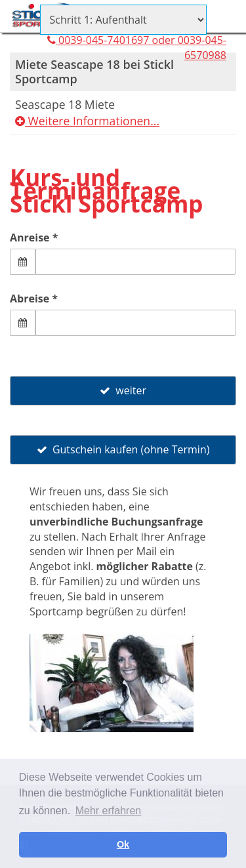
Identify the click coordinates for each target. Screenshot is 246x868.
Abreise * (34, 299)
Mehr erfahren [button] (109, 811)
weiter (123, 390)
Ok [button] (123, 844)
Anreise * (34, 238)
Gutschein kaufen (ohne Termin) (123, 449)
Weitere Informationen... (87, 121)
